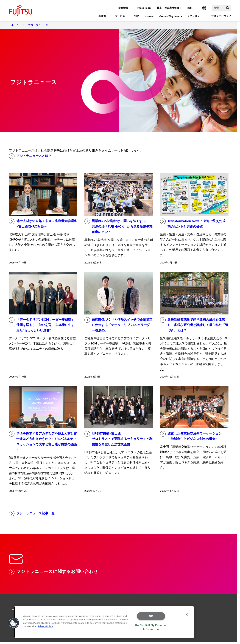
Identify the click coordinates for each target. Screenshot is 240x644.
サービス (120, 16)
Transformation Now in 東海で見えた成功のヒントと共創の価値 (193, 223)
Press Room (144, 8)
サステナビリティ (221, 16)
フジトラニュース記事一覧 (32, 514)
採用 (189, 8)
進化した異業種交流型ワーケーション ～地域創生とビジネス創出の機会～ (191, 436)
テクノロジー (195, 16)
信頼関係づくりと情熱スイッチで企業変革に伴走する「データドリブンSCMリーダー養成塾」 (118, 325)
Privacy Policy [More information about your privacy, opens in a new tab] (45, 626)
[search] (228, 8)
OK (151, 616)
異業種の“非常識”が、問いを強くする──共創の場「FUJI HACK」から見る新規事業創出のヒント (118, 226)
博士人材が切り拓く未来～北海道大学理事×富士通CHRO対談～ (43, 223)
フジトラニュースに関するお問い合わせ (54, 572)
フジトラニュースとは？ (30, 156)
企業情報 (123, 8)
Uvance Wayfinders (170, 16)
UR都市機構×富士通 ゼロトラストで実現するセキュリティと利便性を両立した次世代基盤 (118, 439)
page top (232, 592)
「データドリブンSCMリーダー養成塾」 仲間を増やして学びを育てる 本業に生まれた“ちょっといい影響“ (42, 325)
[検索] (221, 8)
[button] (14, 623)
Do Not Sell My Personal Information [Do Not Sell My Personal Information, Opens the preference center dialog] (151, 627)
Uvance (149, 16)
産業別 (102, 16)
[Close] (187, 615)
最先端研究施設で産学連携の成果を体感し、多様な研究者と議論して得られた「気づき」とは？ (194, 325)
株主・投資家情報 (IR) (169, 8)
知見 (137, 16)
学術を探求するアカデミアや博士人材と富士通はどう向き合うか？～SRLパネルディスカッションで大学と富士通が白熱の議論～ (43, 441)
